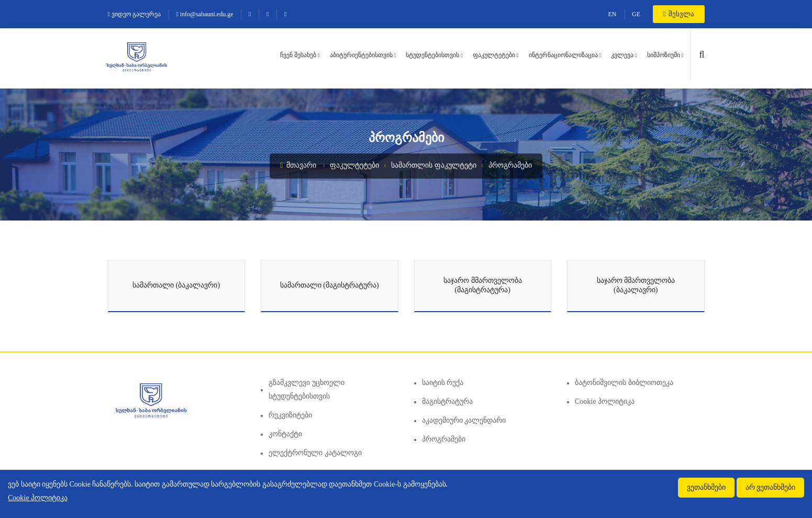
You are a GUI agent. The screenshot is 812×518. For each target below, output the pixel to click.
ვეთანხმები (706, 487)
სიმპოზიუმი (664, 55)
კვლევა (622, 55)
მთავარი (298, 165)
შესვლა (679, 14)
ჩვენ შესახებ (298, 55)
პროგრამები (510, 165)
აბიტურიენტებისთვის (361, 55)
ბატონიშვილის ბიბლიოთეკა (624, 383)
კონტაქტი (285, 434)
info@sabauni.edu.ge (204, 14)
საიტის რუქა (443, 383)
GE (636, 14)
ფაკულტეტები (494, 55)
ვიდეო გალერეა (134, 14)
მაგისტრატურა (447, 401)
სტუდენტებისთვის (432, 55)
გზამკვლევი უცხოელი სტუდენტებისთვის (307, 389)
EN (613, 14)
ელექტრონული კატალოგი (315, 453)
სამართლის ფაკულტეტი (434, 165)
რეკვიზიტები (290, 415)
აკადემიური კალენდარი (464, 420)
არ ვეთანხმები (771, 487)
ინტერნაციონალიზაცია (563, 55)
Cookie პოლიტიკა (605, 401)
